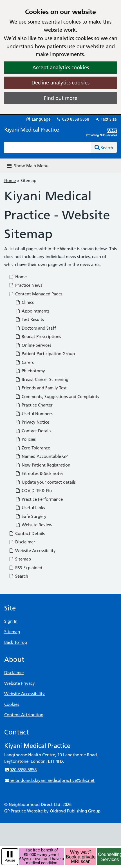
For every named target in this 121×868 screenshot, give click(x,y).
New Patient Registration (43, 465)
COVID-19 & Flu (33, 491)
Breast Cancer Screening (42, 379)
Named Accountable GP (41, 456)
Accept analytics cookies (61, 67)
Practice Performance (39, 499)
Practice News (25, 285)
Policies (25, 439)
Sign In (11, 621)
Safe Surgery (31, 516)
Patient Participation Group (45, 354)
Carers (24, 362)
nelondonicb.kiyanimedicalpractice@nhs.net (49, 780)
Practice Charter (34, 405)
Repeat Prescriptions (38, 337)
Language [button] (38, 119)
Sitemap (20, 559)
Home (10, 181)
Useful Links (30, 508)
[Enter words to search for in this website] (48, 147)
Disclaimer (22, 542)
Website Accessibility (32, 551)
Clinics (24, 302)
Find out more (61, 98)
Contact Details (33, 431)
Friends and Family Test (41, 388)
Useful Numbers (34, 414)
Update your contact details (45, 482)
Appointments (32, 311)
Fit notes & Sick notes (39, 473)
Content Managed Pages (36, 294)
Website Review (34, 525)
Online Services (33, 345)
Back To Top (16, 642)
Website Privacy (20, 683)
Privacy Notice (32, 422)
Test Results (30, 319)
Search (18, 576)
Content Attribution (24, 715)
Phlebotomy (30, 371)
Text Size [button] (106, 119)
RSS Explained (25, 568)
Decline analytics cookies (60, 83)
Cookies (12, 704)
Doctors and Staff (36, 328)
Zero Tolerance (33, 448)
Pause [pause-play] (10, 860)
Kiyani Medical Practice (32, 130)
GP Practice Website (23, 811)
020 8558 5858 (73, 119)
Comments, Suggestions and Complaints (57, 397)
